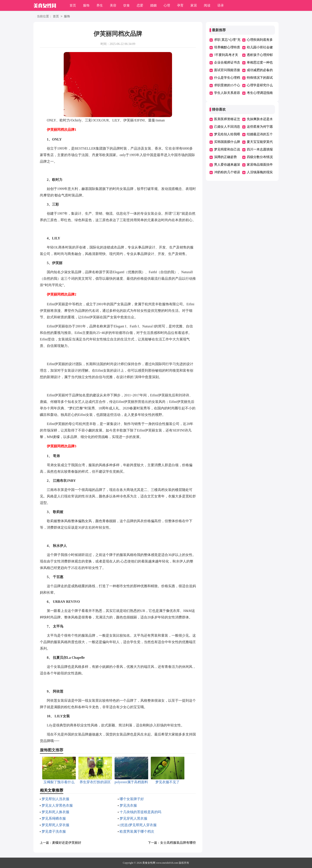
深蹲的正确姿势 (225, 157)
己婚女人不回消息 (227, 127)
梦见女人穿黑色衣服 (57, 805)
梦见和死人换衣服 (55, 812)
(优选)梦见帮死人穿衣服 (138, 825)
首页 (73, 5)
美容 (113, 5)
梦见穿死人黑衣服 (133, 818)
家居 (194, 5)
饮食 (127, 5)
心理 (167, 5)
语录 (221, 5)
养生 (100, 5)
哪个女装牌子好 (132, 799)
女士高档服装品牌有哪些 (178, 843)
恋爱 (140, 5)
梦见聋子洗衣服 (54, 831)
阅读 (207, 5)
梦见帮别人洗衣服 (55, 799)
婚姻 (153, 5)
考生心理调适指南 (260, 93)
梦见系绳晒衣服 (54, 818)
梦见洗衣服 (128, 805)
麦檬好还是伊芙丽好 (67, 843)
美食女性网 (149, 863)
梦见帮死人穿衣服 (55, 825)
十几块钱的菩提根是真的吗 (140, 812)
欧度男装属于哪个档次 (137, 831)
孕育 (180, 5)
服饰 (86, 5)
